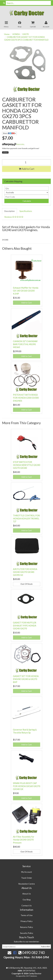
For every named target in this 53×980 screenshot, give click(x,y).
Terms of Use (27, 915)
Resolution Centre (27, 884)
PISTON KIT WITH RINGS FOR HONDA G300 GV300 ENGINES (26, 398)
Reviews (14, 217)
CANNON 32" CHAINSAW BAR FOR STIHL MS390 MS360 (25, 344)
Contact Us (27, 906)
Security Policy (27, 933)
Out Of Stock (26, 584)
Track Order (27, 878)
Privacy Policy (26, 921)
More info (13, 144)
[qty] (26, 188)
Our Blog (27, 900)
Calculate (27, 201)
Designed (20, 976)
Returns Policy (26, 927)
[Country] (26, 192)
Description (10, 211)
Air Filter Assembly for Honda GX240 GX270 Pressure (24, 840)
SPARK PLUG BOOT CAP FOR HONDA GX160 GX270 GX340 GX (27, 786)
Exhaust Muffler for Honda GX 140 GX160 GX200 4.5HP (26, 291)
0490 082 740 (32, 953)
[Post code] (26, 197)
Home (7, 34)
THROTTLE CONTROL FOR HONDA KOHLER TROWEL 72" (26, 518)
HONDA (16, 34)
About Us (27, 894)
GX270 (25, 34)
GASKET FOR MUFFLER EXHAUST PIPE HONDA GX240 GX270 (25, 626)
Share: (9, 133)
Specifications (26, 211)
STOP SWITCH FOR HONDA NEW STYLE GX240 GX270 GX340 (27, 465)
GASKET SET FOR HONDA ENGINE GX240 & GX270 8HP (26, 679)
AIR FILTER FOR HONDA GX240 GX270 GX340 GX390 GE (25, 572)
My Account (27, 872)
